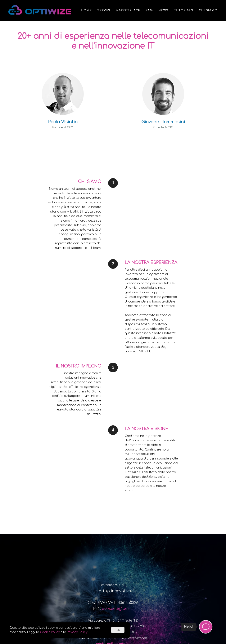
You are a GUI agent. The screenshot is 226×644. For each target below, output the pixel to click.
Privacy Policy (77, 632)
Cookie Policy (50, 632)
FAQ (149, 10)
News (163, 10)
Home (86, 10)
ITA (215, 31)
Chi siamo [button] (208, 10)
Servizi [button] (104, 10)
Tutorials (184, 10)
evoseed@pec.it (117, 609)
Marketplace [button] (128, 10)
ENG (205, 31)
